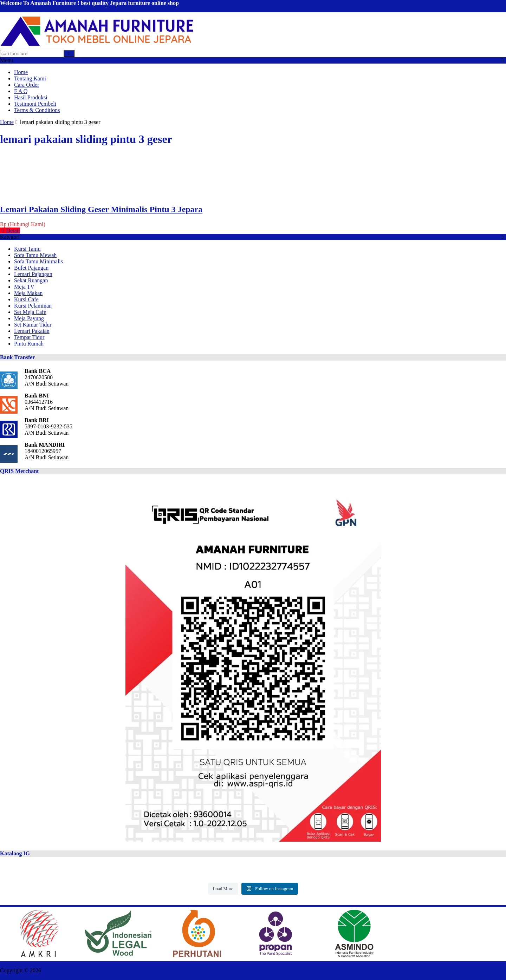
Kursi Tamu (27, 249)
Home (21, 72)
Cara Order (27, 85)
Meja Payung (29, 318)
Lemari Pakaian (32, 331)
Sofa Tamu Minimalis (38, 261)
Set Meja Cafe (30, 312)
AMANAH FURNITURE (71, 970)
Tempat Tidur (29, 337)
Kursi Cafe (26, 299)
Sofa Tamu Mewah (35, 255)
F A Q (21, 91)
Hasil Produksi (31, 97)
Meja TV (24, 287)
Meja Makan (28, 293)
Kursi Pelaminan (33, 306)
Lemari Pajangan (33, 274)
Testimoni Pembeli (35, 104)
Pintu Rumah (29, 344)
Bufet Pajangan (31, 268)
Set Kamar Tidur (33, 325)
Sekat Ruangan (31, 280)
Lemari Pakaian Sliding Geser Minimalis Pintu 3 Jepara (101, 209)
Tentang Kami (30, 78)
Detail (10, 231)
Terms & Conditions (37, 110)
